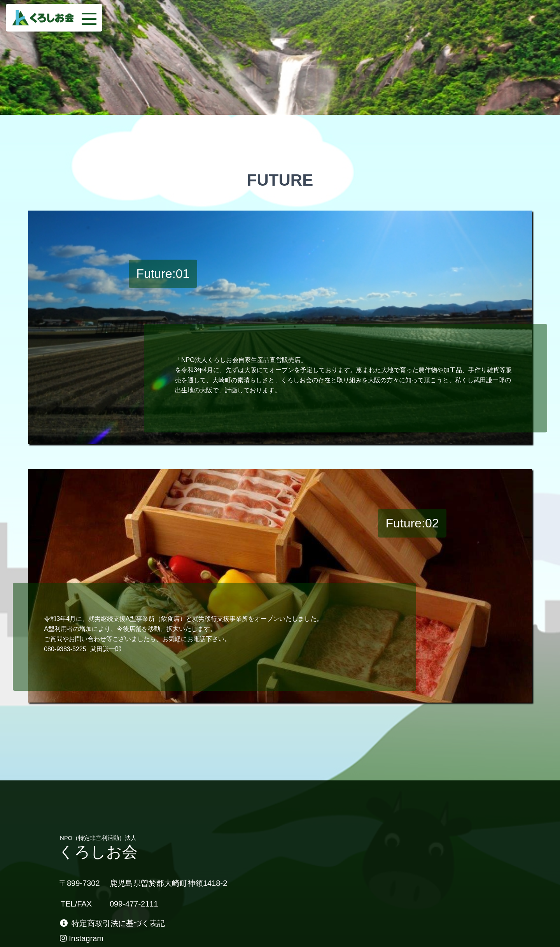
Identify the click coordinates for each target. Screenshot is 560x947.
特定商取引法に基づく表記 (112, 923)
